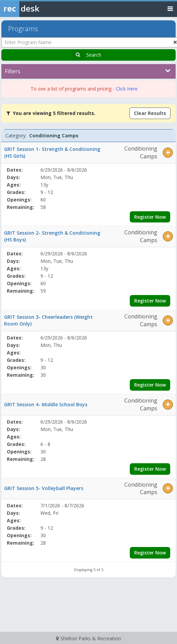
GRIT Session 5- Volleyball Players (44, 488)
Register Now (150, 217)
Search (94, 55)
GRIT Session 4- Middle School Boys (46, 404)
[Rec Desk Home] (37, 8)
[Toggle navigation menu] (170, 8)
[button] (168, 153)
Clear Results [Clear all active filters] (150, 113)
